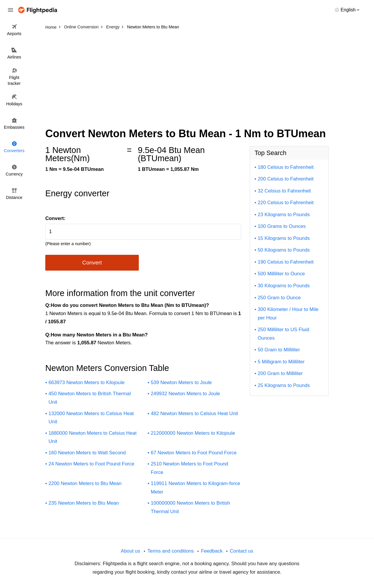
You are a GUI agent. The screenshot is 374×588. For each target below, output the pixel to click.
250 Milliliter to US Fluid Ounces (283, 334)
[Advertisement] (187, 76)
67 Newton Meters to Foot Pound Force (194, 453)
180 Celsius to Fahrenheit (286, 167)
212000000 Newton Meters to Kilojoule (193, 433)
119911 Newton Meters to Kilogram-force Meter (195, 488)
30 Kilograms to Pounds (284, 286)
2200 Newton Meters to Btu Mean (85, 483)
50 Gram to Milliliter (279, 350)
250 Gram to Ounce (279, 298)
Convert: (55, 218)
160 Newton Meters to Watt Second (87, 453)
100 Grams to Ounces (282, 226)
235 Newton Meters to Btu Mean (84, 503)
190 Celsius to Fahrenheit (286, 262)
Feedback (212, 551)
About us (130, 551)
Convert (92, 263)
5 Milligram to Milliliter (281, 362)
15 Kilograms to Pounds (284, 238)
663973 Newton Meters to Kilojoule (86, 382)
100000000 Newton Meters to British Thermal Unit (190, 507)
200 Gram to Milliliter (280, 373)
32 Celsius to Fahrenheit (284, 191)
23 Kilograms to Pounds (284, 215)
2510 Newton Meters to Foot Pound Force (189, 468)
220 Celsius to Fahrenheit (286, 203)
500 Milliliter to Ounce (281, 274)
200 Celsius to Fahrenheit (286, 179)
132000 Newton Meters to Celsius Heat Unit (91, 418)
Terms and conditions (170, 551)
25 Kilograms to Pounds (284, 385)
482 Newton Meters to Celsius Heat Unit (194, 414)
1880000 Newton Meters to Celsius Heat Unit (92, 437)
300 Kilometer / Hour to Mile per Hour (288, 314)
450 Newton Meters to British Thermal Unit (90, 398)
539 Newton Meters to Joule (181, 382)
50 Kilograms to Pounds (284, 250)
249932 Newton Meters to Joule (185, 394)
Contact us (241, 551)
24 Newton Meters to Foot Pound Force (91, 464)
